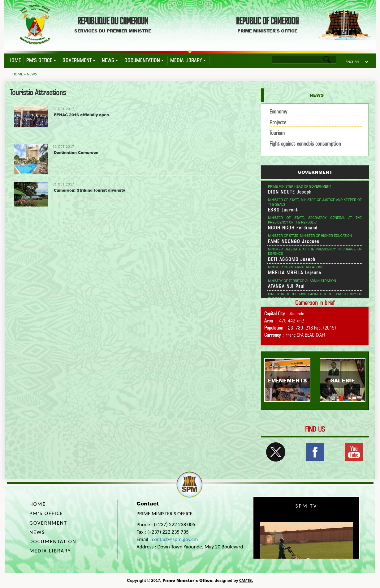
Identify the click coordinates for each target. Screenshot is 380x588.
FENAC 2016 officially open (81, 115)
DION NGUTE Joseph (290, 192)
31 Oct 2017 (63, 109)
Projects (278, 122)
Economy (278, 111)
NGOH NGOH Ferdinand (293, 228)
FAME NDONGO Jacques (294, 241)
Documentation (144, 60)
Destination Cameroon (76, 153)
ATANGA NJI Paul (286, 286)
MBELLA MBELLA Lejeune (295, 273)
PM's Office (41, 60)
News (110, 60)
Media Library (188, 60)
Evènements (287, 380)
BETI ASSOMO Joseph (292, 259)
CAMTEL (246, 580)
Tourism (277, 133)
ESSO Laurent (283, 210)
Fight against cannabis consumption (305, 144)
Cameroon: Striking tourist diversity (89, 190)
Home (15, 60)
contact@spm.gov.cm (175, 539)
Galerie (343, 380)
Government (79, 60)
